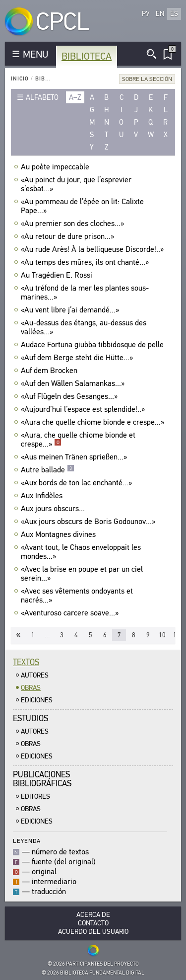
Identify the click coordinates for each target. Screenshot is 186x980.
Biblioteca (87, 56)
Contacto (93, 923)
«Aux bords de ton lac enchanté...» (78, 483)
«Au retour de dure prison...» (69, 236)
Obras (31, 688)
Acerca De (93, 915)
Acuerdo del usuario (93, 932)
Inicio (20, 79)
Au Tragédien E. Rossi (58, 275)
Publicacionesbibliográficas (42, 779)
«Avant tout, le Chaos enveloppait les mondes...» (81, 552)
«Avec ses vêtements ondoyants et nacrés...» (77, 596)
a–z (75, 97)
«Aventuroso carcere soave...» (71, 613)
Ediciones (37, 700)
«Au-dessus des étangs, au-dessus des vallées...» (84, 327)
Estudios (31, 718)
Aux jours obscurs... (54, 509)
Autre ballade (48, 470)
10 (162, 635)
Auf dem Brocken (50, 371)
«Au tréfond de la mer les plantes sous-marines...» (85, 293)
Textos (26, 662)
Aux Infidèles (43, 496)
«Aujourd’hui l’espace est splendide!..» (84, 409)
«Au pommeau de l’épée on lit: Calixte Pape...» (82, 206)
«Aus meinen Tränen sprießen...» (75, 457)
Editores (35, 796)
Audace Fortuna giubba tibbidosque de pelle (93, 345)
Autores (35, 675)
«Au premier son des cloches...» (74, 224)
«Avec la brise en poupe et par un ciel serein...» (82, 574)
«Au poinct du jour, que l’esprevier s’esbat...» (76, 184)
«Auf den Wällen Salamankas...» (74, 383)
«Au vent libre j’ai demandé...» (71, 310)
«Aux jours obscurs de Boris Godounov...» (89, 522)
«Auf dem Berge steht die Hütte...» (78, 358)
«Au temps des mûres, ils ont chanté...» (86, 262)
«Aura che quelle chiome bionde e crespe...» (94, 422)
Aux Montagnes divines (60, 534)
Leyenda (27, 841)
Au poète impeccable (56, 167)
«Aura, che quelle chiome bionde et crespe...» (78, 440)
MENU (35, 54)
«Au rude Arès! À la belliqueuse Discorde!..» (93, 249)
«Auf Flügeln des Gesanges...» (70, 396)
